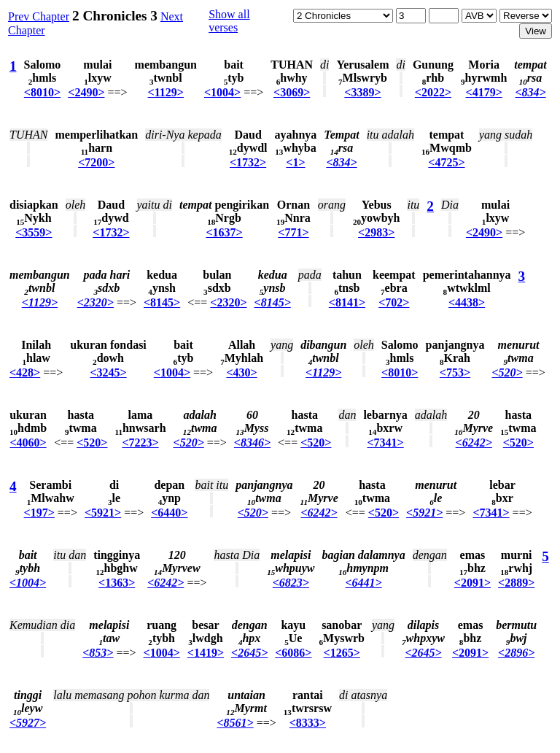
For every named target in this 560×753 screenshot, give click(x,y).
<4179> (484, 92)
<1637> (224, 232)
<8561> (235, 723)
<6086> (293, 653)
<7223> (140, 443)
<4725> (446, 162)
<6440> (169, 513)
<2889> (516, 583)
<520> (507, 372)
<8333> (308, 723)
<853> (98, 653)
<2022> (433, 92)
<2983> (376, 232)
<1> (295, 162)
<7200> (96, 162)
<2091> (472, 583)
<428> (25, 372)
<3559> (34, 232)
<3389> (362, 92)
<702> (394, 302)
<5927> (28, 723)
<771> (293, 232)
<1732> (248, 162)
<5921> (103, 513)
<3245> (108, 372)
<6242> (474, 443)
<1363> (117, 583)
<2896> (516, 653)
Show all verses (229, 21)
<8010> (42, 92)
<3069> (292, 92)
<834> (530, 92)
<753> (455, 372)
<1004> (222, 92)
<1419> (206, 653)
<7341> (386, 443)
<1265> (342, 653)
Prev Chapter (39, 16)
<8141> (347, 302)
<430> (241, 372)
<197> (39, 513)
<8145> (162, 302)
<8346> (252, 443)
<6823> (291, 583)
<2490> (86, 92)
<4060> (28, 443)
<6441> (363, 583)
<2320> (96, 302)
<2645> (249, 653)
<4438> (467, 302)
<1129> (166, 92)
